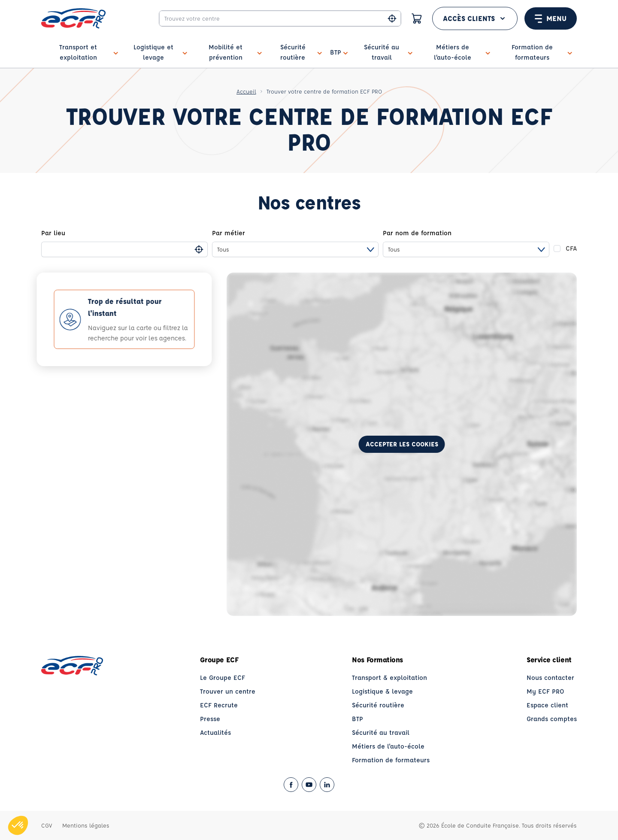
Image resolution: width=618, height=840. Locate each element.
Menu (551, 18)
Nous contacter (550, 678)
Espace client (547, 705)
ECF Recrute (219, 705)
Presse (210, 719)
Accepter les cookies (402, 444)
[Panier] (417, 18)
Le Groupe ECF (223, 678)
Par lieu (53, 233)
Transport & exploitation (389, 678)
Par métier (229, 233)
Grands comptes (552, 719)
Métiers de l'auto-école (388, 746)
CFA (571, 248)
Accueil (246, 91)
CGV (47, 825)
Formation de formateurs (391, 760)
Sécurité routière (378, 705)
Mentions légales (86, 825)
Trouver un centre (228, 691)
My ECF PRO (545, 691)
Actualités (215, 732)
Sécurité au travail (381, 732)
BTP (357, 719)
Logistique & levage (382, 691)
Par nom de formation (417, 233)
